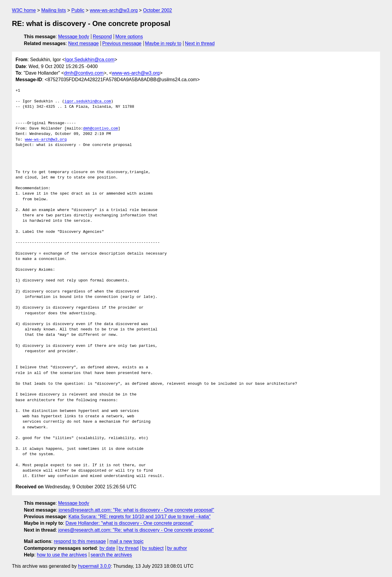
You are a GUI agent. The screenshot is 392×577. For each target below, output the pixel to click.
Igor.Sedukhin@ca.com (90, 60)
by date (107, 548)
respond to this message (80, 541)
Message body (74, 37)
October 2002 (158, 10)
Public (78, 10)
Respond (102, 37)
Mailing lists (54, 10)
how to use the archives (62, 555)
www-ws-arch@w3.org (114, 10)
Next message (84, 43)
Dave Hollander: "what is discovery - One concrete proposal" (129, 523)
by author (177, 548)
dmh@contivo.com (84, 73)
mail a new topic (127, 541)
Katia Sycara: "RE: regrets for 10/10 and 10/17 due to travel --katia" (139, 517)
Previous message (122, 43)
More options (129, 37)
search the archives (111, 555)
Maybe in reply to (163, 43)
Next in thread (200, 43)
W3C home (24, 10)
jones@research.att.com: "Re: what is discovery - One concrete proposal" (136, 510)
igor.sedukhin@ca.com (88, 101)
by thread (129, 548)
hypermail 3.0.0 (94, 566)
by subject (153, 548)
